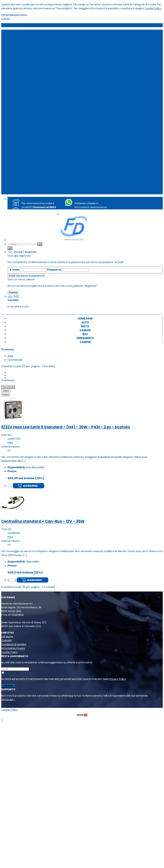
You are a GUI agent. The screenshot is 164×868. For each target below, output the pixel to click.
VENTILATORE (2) (24, 130)
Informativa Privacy (13, 648)
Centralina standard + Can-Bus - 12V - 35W (43, 521)
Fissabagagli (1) (23, 63)
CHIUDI (5, 19)
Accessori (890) (24, 43)
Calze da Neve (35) (26, 51)
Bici (10, 185)
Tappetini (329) (23, 110)
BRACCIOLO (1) (23, 145)
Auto (10, 32)
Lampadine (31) (23, 122)
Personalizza (9, 15)
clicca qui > (8, 699)
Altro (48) (20, 169)
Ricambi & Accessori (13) (29, 165)
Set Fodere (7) (23, 102)
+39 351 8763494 (87, 215)
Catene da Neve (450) (28, 55)
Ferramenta (15, 188)
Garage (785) (22, 71)
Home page (15, 173)
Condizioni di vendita (14, 644)
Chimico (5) (21, 126)
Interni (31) (20, 39)
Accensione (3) (23, 141)
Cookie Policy (153, 8)
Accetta (22, 15)
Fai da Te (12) (22, 149)
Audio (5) (19, 47)
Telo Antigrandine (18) (27, 67)
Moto (11, 177)
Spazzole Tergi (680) (27, 106)
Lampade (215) (23, 79)
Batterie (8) (21, 118)
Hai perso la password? (31, 276)
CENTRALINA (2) (23, 134)
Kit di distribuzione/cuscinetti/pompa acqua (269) (44, 75)
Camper (13, 192)
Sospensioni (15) (24, 114)
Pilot (10, 443)
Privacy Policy (118, 679)
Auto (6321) (21, 36)
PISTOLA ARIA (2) (24, 137)
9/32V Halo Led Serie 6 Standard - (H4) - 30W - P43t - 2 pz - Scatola (66, 427)
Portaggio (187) (23, 90)
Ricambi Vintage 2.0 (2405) (30, 161)
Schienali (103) (23, 98)
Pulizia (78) (20, 94)
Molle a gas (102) (24, 83)
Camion (12, 181)
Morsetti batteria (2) (27, 87)
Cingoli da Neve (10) (26, 59)
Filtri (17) (19, 157)
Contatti (6, 640)
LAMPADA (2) (22, 153)
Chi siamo (7, 637)
